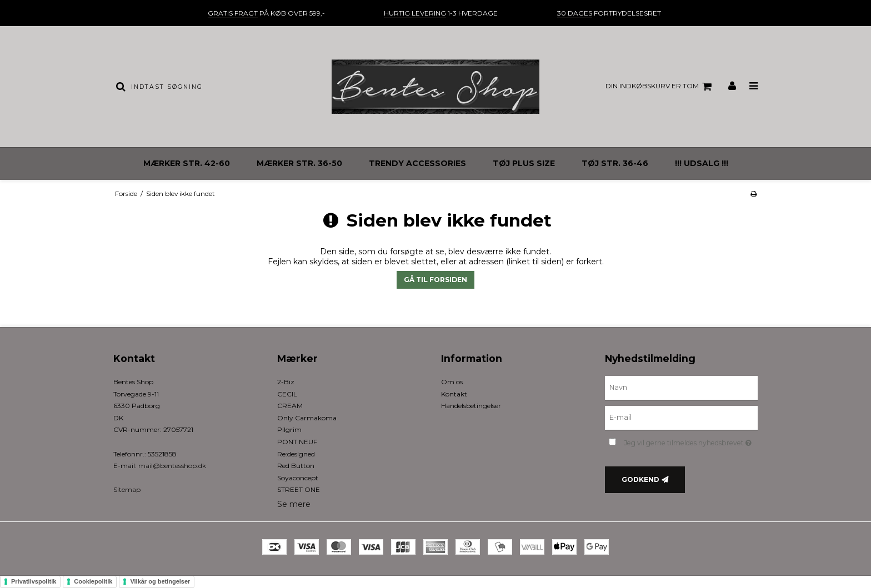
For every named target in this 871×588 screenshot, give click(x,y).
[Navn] (681, 388)
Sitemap (127, 489)
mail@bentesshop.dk (172, 466)
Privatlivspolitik (34, 581)
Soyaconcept (298, 478)
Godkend (640, 479)
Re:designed (296, 454)
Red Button (296, 466)
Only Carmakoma (307, 418)
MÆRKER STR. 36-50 (299, 163)
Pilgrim (289, 429)
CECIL (287, 394)
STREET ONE (299, 489)
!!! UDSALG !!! (702, 163)
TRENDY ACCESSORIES (417, 163)
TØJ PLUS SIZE (524, 163)
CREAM (290, 406)
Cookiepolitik (93, 581)
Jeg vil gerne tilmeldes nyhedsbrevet (691, 441)
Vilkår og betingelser (160, 581)
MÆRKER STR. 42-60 (187, 163)
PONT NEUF (297, 442)
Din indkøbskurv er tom (660, 87)
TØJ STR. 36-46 (615, 163)
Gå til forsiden (436, 280)
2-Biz (286, 382)
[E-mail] (681, 418)
